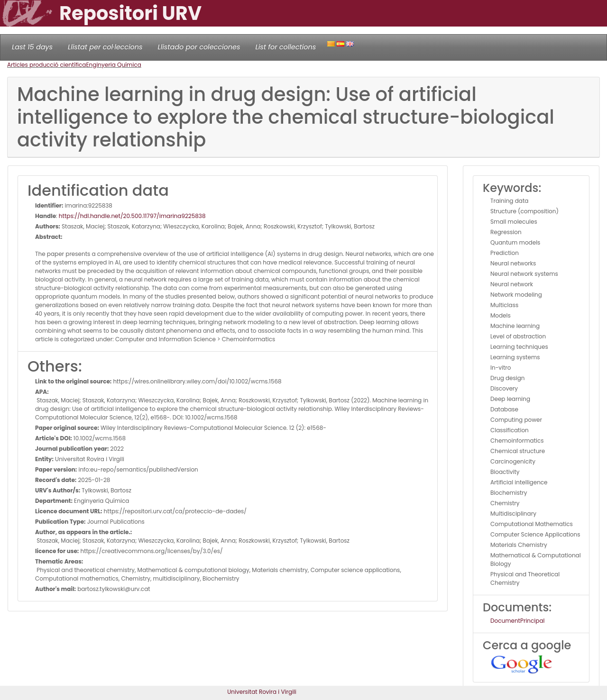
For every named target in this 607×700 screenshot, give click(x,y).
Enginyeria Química (113, 65)
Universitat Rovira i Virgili (262, 692)
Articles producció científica (46, 65)
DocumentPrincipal (517, 621)
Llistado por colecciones (199, 47)
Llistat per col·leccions (105, 47)
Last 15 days (32, 47)
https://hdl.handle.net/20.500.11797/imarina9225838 (132, 216)
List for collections (285, 47)
